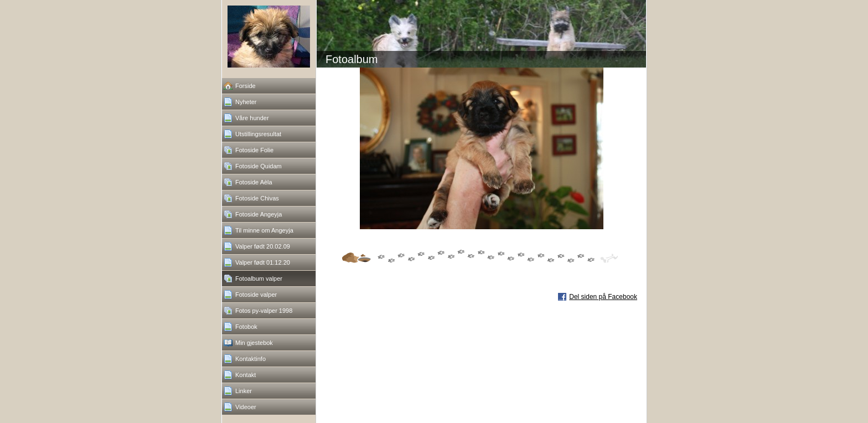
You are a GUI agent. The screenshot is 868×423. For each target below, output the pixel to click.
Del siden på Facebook (603, 297)
